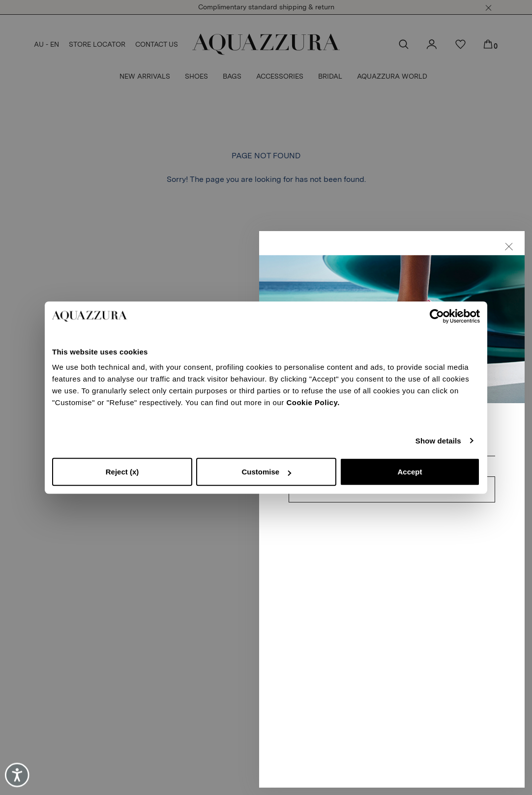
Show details (438, 441)
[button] (509, 277)
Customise (266, 472)
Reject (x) (122, 472)
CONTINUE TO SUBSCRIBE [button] (392, 520)
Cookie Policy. (313, 402)
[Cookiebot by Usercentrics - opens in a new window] (437, 316)
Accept (410, 472)
